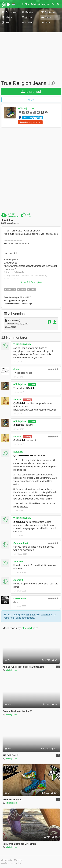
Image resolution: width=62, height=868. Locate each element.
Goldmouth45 (21, 543)
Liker (29, 216)
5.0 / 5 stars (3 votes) (10, 223)
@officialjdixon (21, 403)
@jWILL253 (19, 522)
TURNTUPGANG (22, 344)
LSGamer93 (20, 598)
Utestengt (28, 400)
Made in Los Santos (11, 863)
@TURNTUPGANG (23, 455)
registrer (46, 615)
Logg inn (31, 615)
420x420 (18, 400)
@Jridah (30, 388)
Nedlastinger (13, 216)
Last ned (31, 91)
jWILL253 (18, 452)
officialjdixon (26, 108)
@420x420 (19, 425)
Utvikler (32, 385)
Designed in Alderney (12, 860)
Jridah (17, 369)
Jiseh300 (18, 562)
